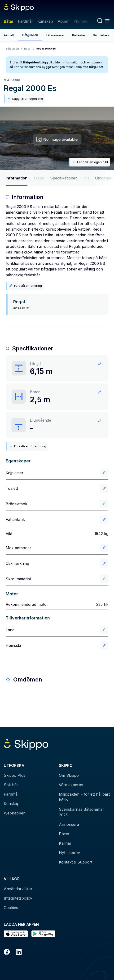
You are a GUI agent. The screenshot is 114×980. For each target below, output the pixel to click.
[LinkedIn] (19, 953)
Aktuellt (9, 35)
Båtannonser (55, 35)
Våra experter (71, 785)
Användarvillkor (18, 889)
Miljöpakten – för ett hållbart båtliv (84, 797)
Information (17, 178)
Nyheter (81, 21)
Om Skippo (69, 775)
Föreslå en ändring (25, 286)
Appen (64, 21)
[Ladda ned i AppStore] (16, 934)
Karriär (65, 843)
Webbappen (15, 813)
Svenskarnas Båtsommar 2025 (81, 812)
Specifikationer (64, 178)
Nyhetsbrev (69, 853)
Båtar (9, 21)
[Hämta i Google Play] (43, 934)
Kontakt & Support (76, 862)
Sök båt (11, 785)
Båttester (79, 35)
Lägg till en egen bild (25, 99)
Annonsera (69, 824)
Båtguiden (30, 35)
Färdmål (25, 21)
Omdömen (104, 178)
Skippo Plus (15, 775)
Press (64, 834)
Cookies (11, 908)
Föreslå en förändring (28, 446)
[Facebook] (7, 953)
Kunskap (45, 21)
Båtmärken (101, 35)
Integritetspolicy (18, 898)
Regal (28, 49)
